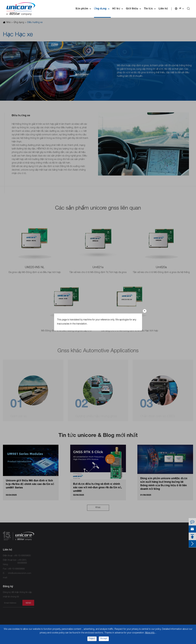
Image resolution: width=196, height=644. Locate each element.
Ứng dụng (102, 9)
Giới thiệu (134, 9)
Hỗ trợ (118, 9)
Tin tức (151, 9)
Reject (92, 639)
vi (180, 9)
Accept (104, 639)
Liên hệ (163, 9)
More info (150, 633)
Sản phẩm (84, 9)
